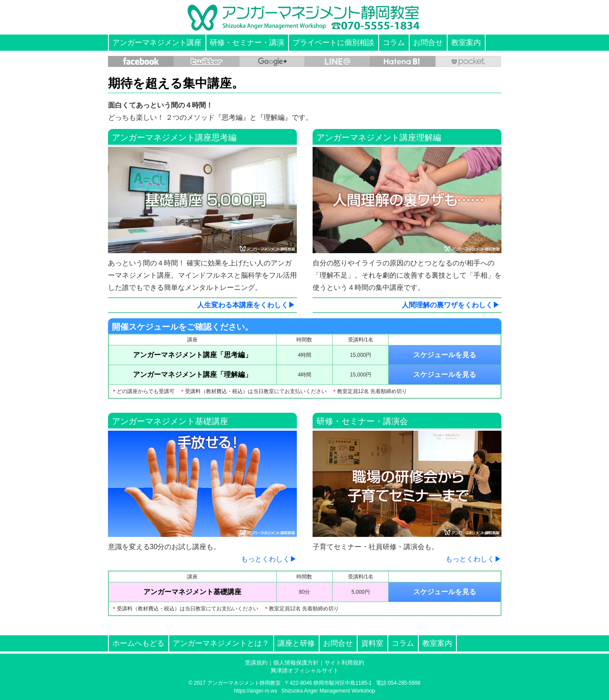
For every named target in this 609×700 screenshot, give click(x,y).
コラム (394, 43)
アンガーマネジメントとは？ (221, 643)
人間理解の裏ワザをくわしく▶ (451, 305)
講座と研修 (296, 643)
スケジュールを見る (445, 355)
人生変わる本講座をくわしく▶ (246, 305)
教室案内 (466, 43)
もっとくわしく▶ (269, 559)
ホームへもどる (138, 643)
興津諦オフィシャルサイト (305, 670)
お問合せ (428, 43)
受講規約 (256, 663)
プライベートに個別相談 (333, 43)
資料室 (372, 643)
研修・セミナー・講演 (247, 43)
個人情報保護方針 (296, 663)
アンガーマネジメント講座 (157, 43)
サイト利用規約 (344, 663)
